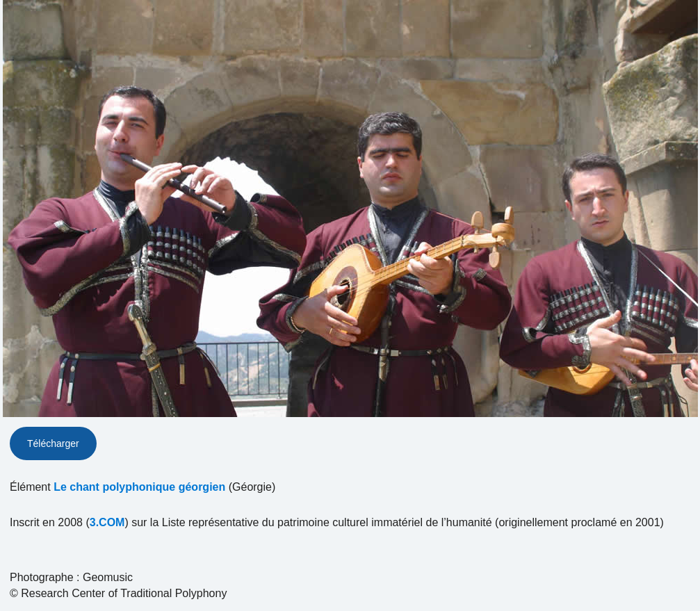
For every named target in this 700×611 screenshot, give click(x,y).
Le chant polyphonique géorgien (139, 487)
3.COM (107, 522)
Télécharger (53, 443)
